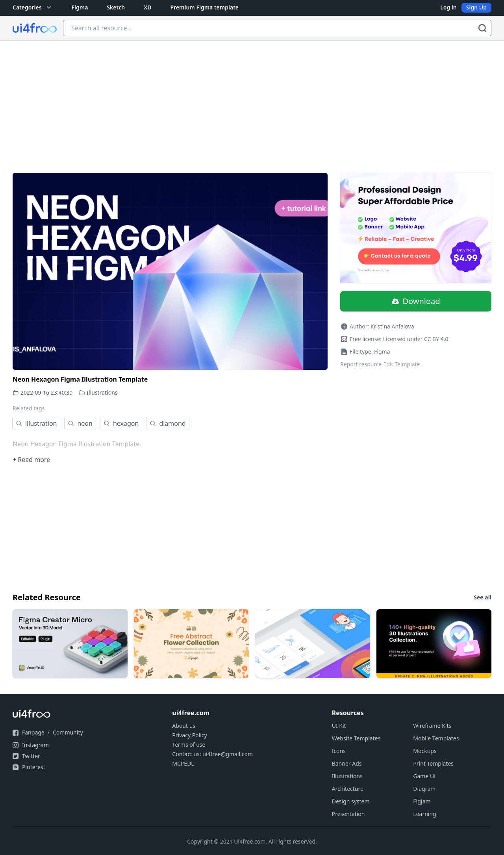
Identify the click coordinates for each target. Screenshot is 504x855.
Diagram (424, 789)
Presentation (348, 814)
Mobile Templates (436, 738)
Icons (339, 751)
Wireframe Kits (432, 726)
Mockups (425, 751)
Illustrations (102, 392)
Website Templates (356, 738)
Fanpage (33, 732)
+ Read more (31, 460)
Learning (424, 814)
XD (147, 7)
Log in (448, 7)
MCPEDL (183, 763)
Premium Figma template (204, 7)
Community (68, 732)
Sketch (116, 7)
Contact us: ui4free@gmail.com (212, 754)
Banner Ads (347, 763)
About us (184, 726)
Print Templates (433, 763)
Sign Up (476, 7)
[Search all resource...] (277, 28)
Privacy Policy (189, 735)
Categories (33, 7)
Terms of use (189, 745)
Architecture (348, 789)
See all (483, 597)
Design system (351, 801)
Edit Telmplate (402, 364)
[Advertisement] (252, 100)
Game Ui (424, 776)
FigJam (422, 801)
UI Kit (339, 726)
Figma (80, 7)
